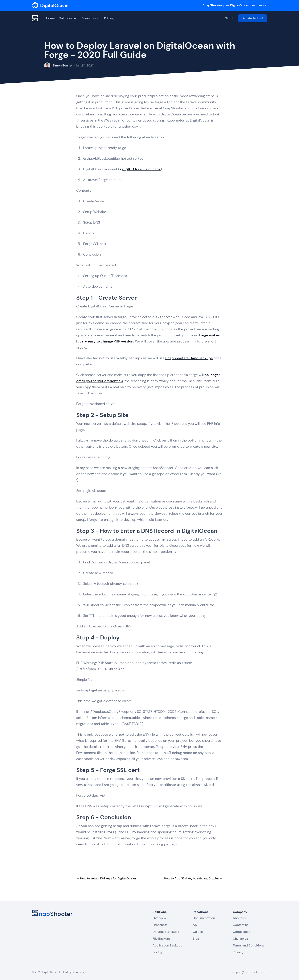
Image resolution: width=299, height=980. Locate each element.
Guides (198, 932)
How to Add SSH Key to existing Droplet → (193, 878)
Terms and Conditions (248, 945)
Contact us (241, 925)
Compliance (242, 932)
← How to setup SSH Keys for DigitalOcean (106, 878)
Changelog (240, 939)
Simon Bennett (63, 65)
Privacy (238, 952)
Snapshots (160, 925)
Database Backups (166, 932)
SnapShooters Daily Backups (189, 358)
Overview (159, 918)
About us (239, 918)
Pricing (109, 18)
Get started (253, 18)
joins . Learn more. (235, 5)
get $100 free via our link (140, 169)
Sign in (230, 18)
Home (50, 18)
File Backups (162, 939)
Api (195, 925)
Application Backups (167, 945)
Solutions (68, 18)
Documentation (204, 918)
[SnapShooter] (50, 5)
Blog (196, 939)
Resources (90, 18)
